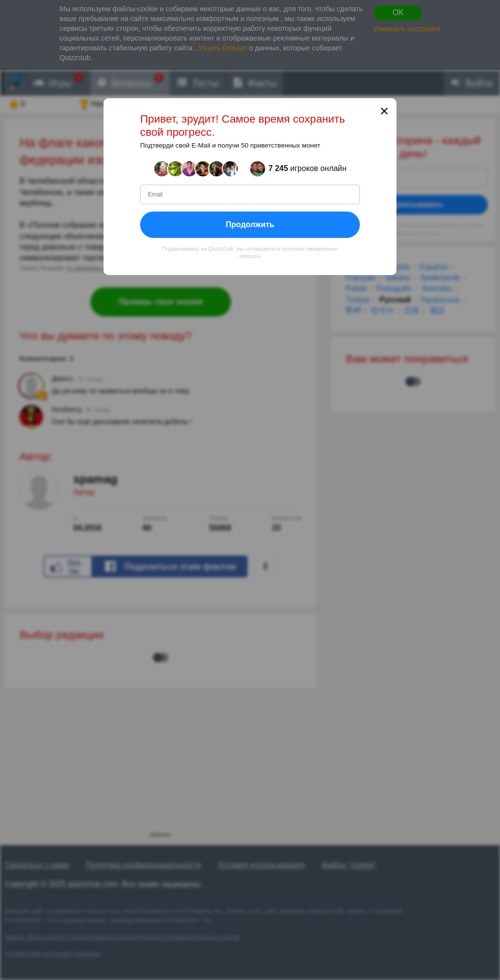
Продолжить (250, 224)
